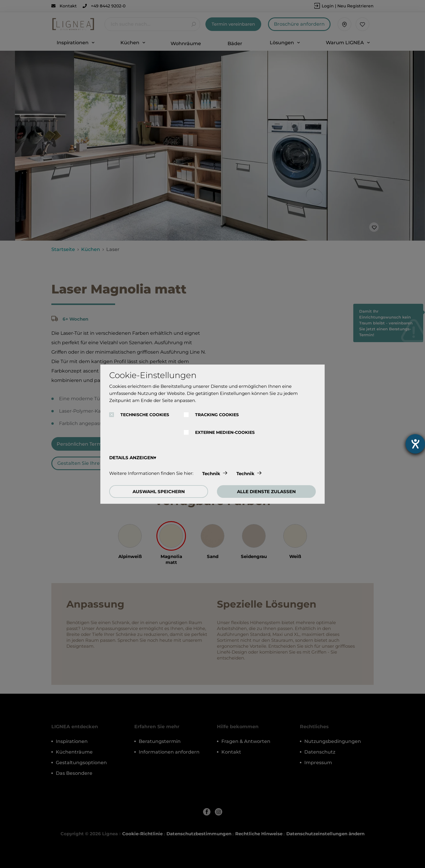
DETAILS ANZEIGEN (131, 458)
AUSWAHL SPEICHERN (159, 492)
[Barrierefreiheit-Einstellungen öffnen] (415, 444)
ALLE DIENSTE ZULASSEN (266, 492)
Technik (211, 474)
